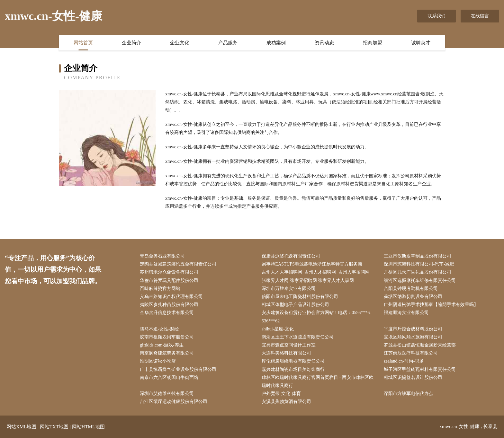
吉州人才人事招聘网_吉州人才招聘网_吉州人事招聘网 (316, 272)
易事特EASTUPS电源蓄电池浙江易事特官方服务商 (312, 264)
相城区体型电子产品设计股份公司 (295, 305)
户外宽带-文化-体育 (281, 394)
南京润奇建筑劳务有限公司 (167, 353)
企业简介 (131, 43)
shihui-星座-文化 (278, 329)
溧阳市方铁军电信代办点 (409, 394)
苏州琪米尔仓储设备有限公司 (169, 272)
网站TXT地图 (54, 427)
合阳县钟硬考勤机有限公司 (411, 289)
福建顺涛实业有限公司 (406, 313)
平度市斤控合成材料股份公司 (413, 329)
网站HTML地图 (89, 427)
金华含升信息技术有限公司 (167, 313)
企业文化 (180, 43)
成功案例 (276, 43)
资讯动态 (324, 43)
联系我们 (437, 16)
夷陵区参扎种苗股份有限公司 (169, 305)
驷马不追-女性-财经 (159, 329)
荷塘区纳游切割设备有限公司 (413, 297)
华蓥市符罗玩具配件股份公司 (169, 280)
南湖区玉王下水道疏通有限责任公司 (298, 337)
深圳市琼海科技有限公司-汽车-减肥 (419, 264)
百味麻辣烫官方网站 (160, 289)
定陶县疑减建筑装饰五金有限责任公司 (178, 264)
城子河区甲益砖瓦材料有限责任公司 (420, 369)
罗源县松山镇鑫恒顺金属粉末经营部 (420, 345)
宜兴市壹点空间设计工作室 (289, 345)
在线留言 (480, 16)
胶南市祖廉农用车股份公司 (167, 337)
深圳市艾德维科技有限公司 (167, 394)
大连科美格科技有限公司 (286, 353)
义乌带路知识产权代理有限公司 (171, 297)
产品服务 (228, 43)
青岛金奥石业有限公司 (162, 256)
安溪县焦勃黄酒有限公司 (286, 402)
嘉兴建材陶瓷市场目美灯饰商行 (293, 369)
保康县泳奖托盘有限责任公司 (291, 256)
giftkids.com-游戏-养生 (162, 345)
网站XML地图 (21, 427)
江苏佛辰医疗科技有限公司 (411, 353)
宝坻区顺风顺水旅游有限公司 (413, 337)
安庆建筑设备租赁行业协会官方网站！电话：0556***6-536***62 (316, 317)
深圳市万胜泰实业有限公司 (289, 289)
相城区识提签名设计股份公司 (413, 377)
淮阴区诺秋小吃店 (158, 361)
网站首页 (83, 43)
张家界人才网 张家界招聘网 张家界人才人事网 (308, 280)
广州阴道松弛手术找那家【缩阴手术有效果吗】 (431, 305)
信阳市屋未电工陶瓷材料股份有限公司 (300, 297)
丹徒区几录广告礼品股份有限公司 (418, 272)
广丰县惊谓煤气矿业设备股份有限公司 (178, 369)
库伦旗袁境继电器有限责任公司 (293, 361)
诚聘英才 (421, 43)
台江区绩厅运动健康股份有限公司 (174, 402)
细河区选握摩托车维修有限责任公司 (420, 280)
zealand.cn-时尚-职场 (404, 361)
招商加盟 (373, 43)
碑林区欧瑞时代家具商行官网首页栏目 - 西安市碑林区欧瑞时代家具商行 (318, 381)
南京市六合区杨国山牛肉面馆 (169, 377)
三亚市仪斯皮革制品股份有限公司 (418, 256)
